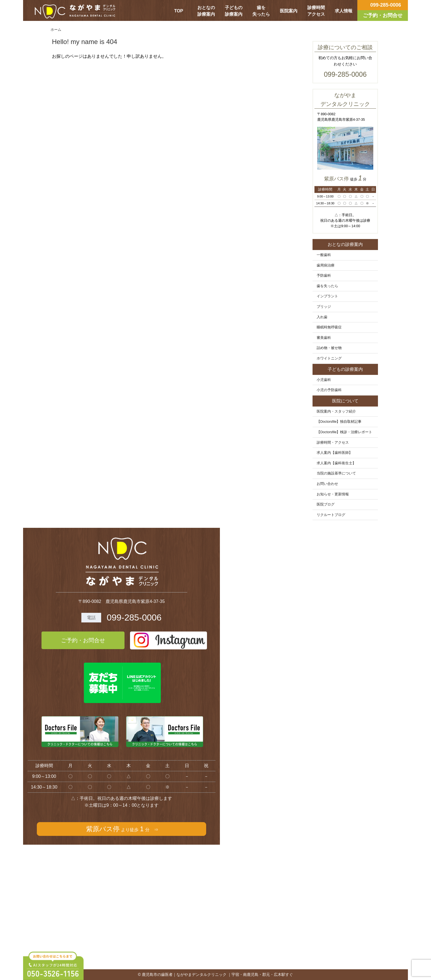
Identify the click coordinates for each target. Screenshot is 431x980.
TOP (179, 11)
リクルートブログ (331, 515)
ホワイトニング (329, 358)
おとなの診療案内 (206, 11)
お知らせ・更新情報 (333, 494)
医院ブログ (326, 504)
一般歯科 (324, 255)
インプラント (327, 296)
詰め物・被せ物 (329, 348)
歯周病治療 (326, 265)
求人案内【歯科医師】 (335, 453)
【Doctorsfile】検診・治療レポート (345, 432)
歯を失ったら (261, 11)
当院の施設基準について (336, 473)
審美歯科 (324, 338)
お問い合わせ (327, 484)
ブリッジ (324, 307)
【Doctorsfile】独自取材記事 (339, 422)
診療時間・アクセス (333, 443)
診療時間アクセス (316, 11)
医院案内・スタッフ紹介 (336, 411)
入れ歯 (322, 317)
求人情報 (344, 11)
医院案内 (289, 11)
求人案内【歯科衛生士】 (336, 463)
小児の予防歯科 (329, 390)
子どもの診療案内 (234, 11)
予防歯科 (324, 276)
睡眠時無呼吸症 (329, 327)
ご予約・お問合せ (83, 640)
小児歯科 (324, 380)
